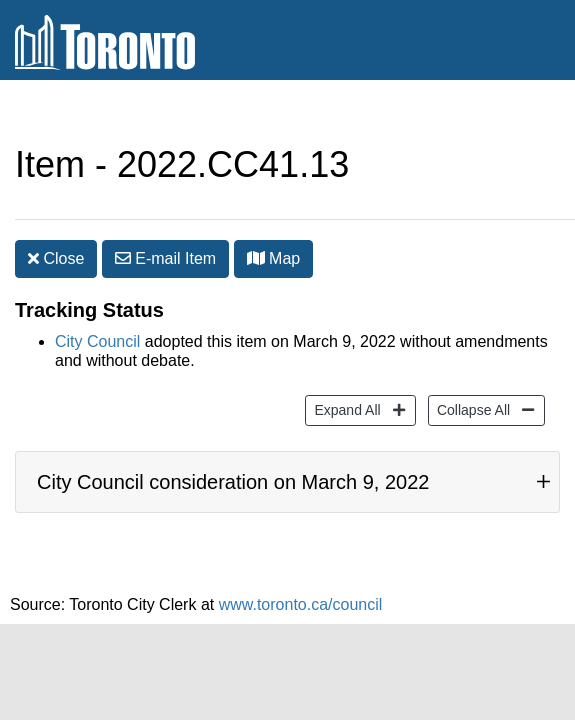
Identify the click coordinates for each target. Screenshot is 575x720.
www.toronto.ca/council (301, 594)
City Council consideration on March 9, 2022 (233, 462)
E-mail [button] (165, 218)
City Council (97, 311)
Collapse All (471, 378)
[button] (256, 218)
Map (274, 218)
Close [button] (56, 218)
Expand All (344, 378)
